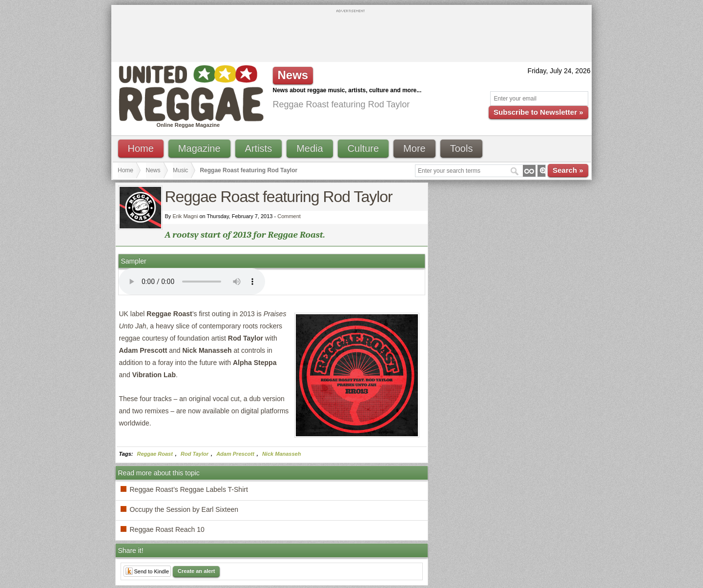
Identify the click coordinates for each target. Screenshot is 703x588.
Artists (259, 148)
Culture (363, 148)
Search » (568, 170)
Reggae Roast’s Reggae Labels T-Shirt (189, 489)
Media (310, 148)
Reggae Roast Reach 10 (167, 529)
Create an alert (196, 571)
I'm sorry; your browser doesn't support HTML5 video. (192, 282)
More (414, 148)
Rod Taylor (195, 454)
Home (141, 148)
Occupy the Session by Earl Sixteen (184, 509)
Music (180, 170)
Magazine (199, 148)
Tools (462, 148)
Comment (289, 216)
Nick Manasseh (281, 454)
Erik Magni (185, 216)
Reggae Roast (155, 454)
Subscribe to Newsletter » (538, 112)
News (153, 170)
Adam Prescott (235, 454)
